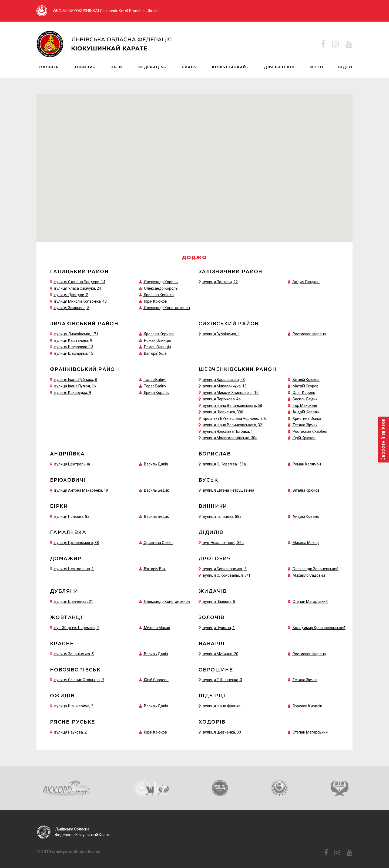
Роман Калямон (307, 463)
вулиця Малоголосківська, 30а (228, 437)
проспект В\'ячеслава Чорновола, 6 (232, 417)
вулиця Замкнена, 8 (70, 307)
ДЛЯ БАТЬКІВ (279, 67)
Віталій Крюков (306, 378)
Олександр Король (161, 281)
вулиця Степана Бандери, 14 (78, 281)
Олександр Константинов (167, 307)
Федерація (152, 67)
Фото (316, 67)
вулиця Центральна (70, 463)
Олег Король (304, 391)
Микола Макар (306, 541)
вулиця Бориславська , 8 (223, 568)
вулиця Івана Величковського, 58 (230, 404)
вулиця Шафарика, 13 (72, 346)
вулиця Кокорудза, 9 (71, 391)
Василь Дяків (156, 463)
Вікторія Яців (155, 352)
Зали (117, 67)
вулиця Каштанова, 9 (71, 339)
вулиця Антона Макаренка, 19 (79, 489)
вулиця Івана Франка (219, 705)
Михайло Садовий (309, 574)
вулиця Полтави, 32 (218, 281)
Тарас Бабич (155, 378)
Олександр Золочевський (316, 568)
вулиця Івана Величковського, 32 (230, 424)
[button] (184, 138)
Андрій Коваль (306, 411)
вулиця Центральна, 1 (72, 568)
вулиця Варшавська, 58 (222, 378)
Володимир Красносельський (319, 626)
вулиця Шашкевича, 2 (72, 705)
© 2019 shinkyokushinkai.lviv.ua (68, 851)
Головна (47, 67)
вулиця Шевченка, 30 (220, 731)
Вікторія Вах (155, 568)
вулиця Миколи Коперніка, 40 (78, 300)
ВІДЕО (346, 67)
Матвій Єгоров (306, 385)
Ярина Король (156, 391)
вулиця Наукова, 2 (68, 731)
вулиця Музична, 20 (218, 653)
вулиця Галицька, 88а (220, 515)
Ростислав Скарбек (310, 430)
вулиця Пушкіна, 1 (217, 626)
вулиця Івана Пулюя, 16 (73, 385)
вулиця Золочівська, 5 (72, 653)
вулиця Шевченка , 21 (72, 600)
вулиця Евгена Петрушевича (226, 489)
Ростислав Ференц (309, 333)
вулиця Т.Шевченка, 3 (220, 679)
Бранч (190, 67)
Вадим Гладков (306, 281)
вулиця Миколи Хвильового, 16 (229, 391)
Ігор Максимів (305, 404)
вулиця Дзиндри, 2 (69, 294)
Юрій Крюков (155, 300)
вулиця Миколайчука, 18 (223, 385)
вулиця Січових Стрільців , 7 (77, 679)
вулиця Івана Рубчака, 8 (73, 378)
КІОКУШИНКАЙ (229, 67)
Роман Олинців (157, 339)
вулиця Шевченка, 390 (221, 411)
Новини (83, 67)
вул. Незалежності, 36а (221, 541)
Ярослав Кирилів (159, 294)
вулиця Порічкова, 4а (220, 398)
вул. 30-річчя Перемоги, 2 (75, 626)
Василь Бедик (305, 398)
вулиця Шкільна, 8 (217, 600)
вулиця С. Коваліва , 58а (222, 463)
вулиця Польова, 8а (70, 515)
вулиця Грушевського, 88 (74, 541)
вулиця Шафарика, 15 (72, 352)
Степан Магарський (310, 600)
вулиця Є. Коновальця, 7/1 (224, 574)
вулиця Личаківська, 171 (74, 333)
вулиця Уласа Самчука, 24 (76, 287)
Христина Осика (307, 417)
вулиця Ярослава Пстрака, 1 (226, 430)
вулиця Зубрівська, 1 (219, 333)
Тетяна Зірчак (305, 424)
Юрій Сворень (156, 679)
